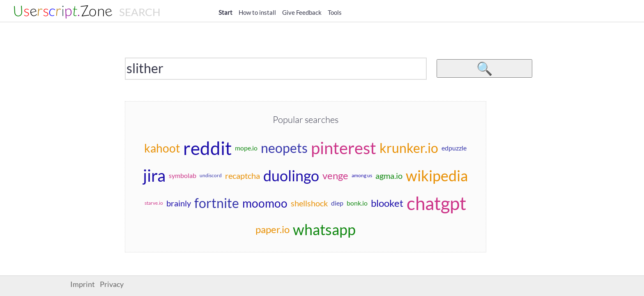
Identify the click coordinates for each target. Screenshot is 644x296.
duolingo (291, 176)
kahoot (162, 148)
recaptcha (243, 176)
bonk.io (357, 203)
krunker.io (409, 148)
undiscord (211, 175)
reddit (207, 148)
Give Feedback (302, 12)
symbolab (183, 175)
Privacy (112, 284)
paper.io (273, 229)
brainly (179, 203)
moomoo (265, 203)
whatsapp (324, 229)
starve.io (154, 203)
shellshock (309, 203)
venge (335, 175)
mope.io (246, 148)
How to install (257, 12)
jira (154, 176)
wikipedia (437, 176)
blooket (387, 203)
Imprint (83, 284)
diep (337, 203)
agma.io (389, 176)
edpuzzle (454, 148)
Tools (335, 12)
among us (362, 175)
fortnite (217, 203)
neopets (284, 148)
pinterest (344, 148)
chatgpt (436, 203)
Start (225, 12)
